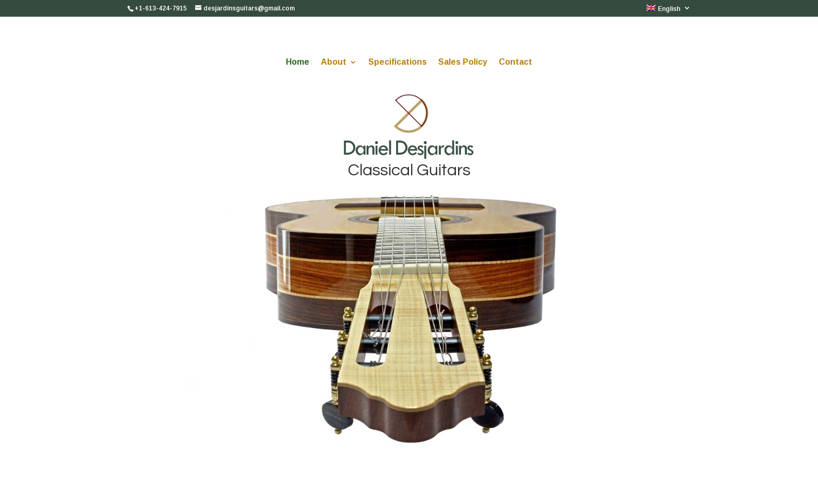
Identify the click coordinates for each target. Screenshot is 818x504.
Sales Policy (463, 62)
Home (298, 62)
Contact (515, 62)
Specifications (398, 62)
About (334, 62)
